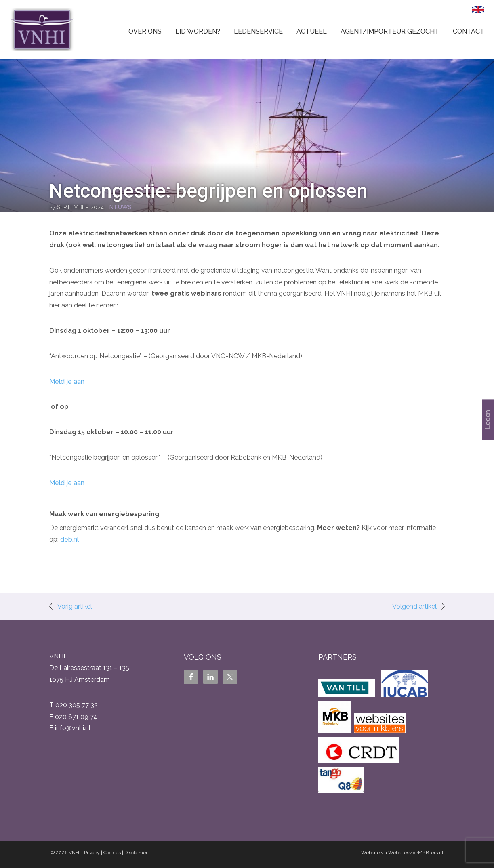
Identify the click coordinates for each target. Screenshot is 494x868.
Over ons (145, 31)
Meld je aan (67, 381)
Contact (469, 31)
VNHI (75, 853)
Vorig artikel (75, 606)
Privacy (92, 853)
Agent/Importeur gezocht (390, 31)
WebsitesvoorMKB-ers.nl (416, 853)
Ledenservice (258, 31)
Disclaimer (136, 853)
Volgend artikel (414, 606)
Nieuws (121, 207)
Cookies (112, 853)
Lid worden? (198, 31)
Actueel (312, 31)
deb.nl (69, 539)
